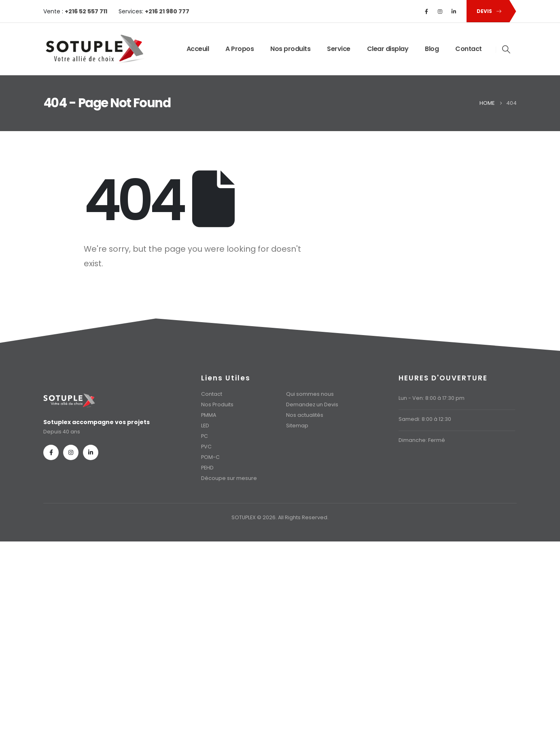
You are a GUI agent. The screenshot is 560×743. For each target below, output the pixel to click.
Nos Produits (217, 404)
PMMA (209, 415)
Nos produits (290, 49)
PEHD (207, 468)
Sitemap (297, 426)
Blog (432, 49)
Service (339, 49)
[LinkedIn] (454, 11)
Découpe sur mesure (229, 478)
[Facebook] (426, 11)
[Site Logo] (94, 49)
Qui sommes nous (310, 394)
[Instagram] (440, 11)
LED (205, 426)
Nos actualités (305, 415)
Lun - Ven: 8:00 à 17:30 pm (432, 398)
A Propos (240, 49)
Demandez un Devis (312, 404)
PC (205, 436)
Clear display (388, 49)
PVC (206, 447)
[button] (488, 11)
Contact (469, 49)
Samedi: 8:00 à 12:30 (425, 419)
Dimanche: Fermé (422, 440)
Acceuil (198, 49)
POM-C (210, 457)
